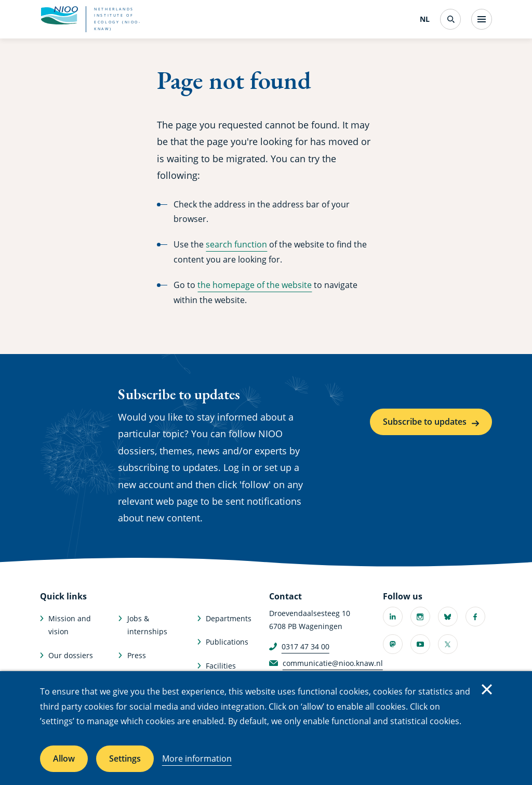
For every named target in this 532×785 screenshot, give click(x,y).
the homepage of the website (255, 285)
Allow (64, 758)
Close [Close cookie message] (487, 689)
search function (236, 244)
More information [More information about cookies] (197, 758)
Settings (125, 758)
